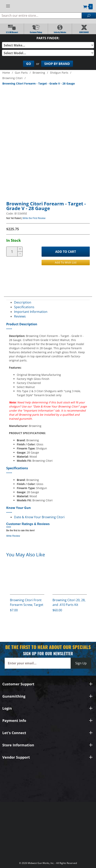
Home (6, 73)
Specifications (24, 307)
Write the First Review (34, 218)
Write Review (13, 536)
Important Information (31, 312)
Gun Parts (21, 73)
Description (23, 302)
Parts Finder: (48, 38)
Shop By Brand (57, 64)
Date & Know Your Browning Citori (39, 517)
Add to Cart (66, 252)
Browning (39, 73)
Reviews (20, 316)
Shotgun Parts (59, 73)
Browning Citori (12, 78)
